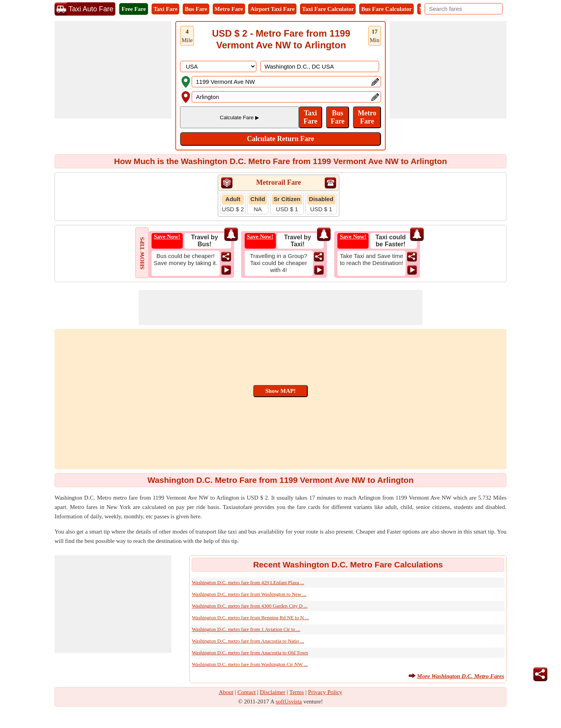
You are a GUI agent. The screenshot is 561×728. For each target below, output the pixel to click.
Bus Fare (196, 9)
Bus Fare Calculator (386, 9)
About (226, 692)
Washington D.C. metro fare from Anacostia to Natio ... (248, 641)
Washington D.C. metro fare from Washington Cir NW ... (250, 664)
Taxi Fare (165, 9)
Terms (297, 692)
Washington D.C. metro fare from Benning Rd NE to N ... (250, 618)
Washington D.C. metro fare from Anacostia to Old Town (250, 653)
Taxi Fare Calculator (328, 9)
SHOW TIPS (142, 253)
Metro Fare (229, 9)
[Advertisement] (113, 70)
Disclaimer (273, 692)
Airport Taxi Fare (272, 9)
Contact (247, 692)
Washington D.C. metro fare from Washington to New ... (249, 594)
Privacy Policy (325, 692)
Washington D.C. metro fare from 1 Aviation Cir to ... (246, 629)
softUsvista (289, 701)
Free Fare (134, 9)
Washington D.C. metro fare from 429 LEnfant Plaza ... (248, 582)
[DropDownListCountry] (218, 66)
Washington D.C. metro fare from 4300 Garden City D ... (250, 606)
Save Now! (167, 237)
